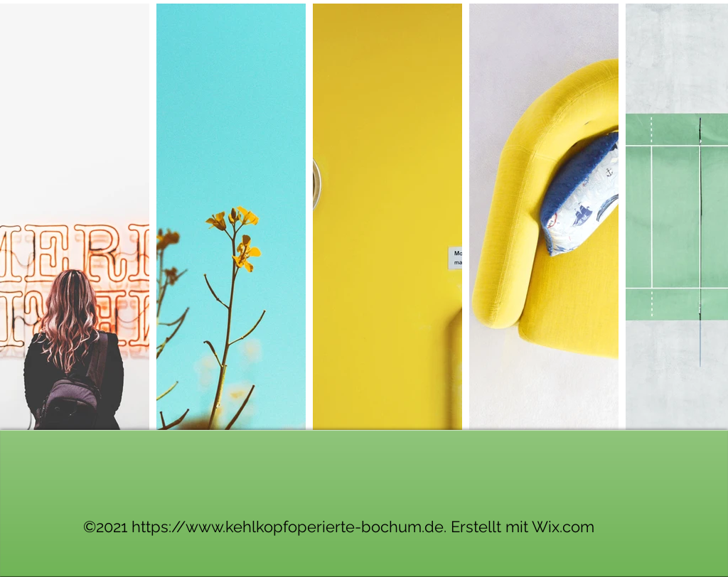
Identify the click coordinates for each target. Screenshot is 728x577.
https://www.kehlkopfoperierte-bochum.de (288, 527)
